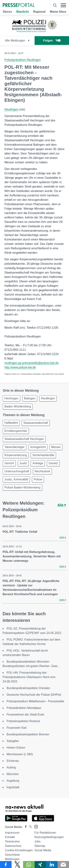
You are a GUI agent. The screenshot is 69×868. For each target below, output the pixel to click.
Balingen (30, 398)
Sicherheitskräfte (43, 455)
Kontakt (10, 837)
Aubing (11, 767)
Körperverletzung (16, 455)
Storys (7, 12)
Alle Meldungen (17, 41)
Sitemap (40, 846)
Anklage (38, 463)
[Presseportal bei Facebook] (25, 827)
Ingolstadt (13, 787)
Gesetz (53, 463)
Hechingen (11, 398)
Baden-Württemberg (18, 406)
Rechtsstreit (42, 471)
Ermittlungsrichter (16, 431)
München (13, 774)
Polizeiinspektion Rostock (23, 721)
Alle (62, 505)
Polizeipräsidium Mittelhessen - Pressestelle (35, 701)
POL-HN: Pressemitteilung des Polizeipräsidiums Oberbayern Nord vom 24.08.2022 (29, 677)
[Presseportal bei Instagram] (35, 826)
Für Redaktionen (45, 833)
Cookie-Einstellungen (19, 850)
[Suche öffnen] (55, 5)
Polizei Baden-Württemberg (22, 487)
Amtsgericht (38, 447)
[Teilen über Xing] (40, 865)
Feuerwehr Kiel (17, 728)
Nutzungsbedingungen (49, 837)
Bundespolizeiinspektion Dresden (28, 688)
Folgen (52, 41)
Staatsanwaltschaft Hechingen (24, 439)
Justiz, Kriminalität (16, 479)
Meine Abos (58, 12)
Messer (56, 447)
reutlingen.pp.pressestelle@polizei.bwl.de (32, 363)
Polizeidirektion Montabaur (24, 708)
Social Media (43, 850)
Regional (39, 12)
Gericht (9, 463)
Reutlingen (11, 109)
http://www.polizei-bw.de (20, 367)
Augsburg (13, 781)
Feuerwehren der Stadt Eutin (25, 715)
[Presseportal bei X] (29, 827)
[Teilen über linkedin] (52, 865)
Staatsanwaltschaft (36, 423)
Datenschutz (13, 846)
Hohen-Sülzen (16, 748)
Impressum (12, 833)
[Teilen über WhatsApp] (29, 865)
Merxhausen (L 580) (20, 754)
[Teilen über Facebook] (6, 865)
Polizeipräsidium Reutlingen (23, 60)
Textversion (12, 841)
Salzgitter (13, 741)
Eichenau (13, 761)
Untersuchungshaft (17, 471)
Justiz (23, 463)
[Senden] (63, 865)
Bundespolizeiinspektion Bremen (28, 734)
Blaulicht (22, 12)
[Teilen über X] (17, 865)
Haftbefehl (11, 423)
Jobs (38, 841)
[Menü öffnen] (63, 5)
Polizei (38, 479)
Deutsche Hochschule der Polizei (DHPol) (34, 695)
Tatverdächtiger (14, 447)
